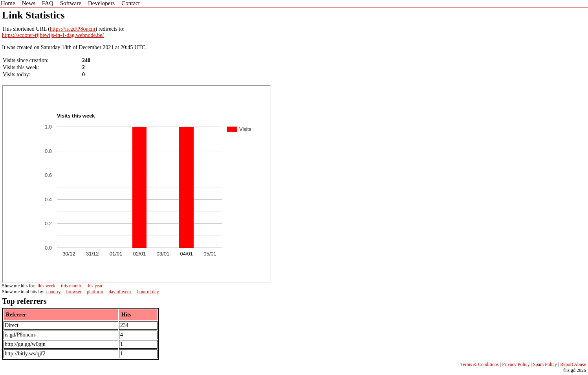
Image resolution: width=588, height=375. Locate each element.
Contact (131, 3)
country (54, 292)
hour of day (148, 292)
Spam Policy (545, 364)
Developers (101, 3)
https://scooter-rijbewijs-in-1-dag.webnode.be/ (53, 35)
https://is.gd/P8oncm (73, 29)
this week (47, 286)
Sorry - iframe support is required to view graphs (136, 184)
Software (71, 3)
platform (95, 292)
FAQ (48, 3)
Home (8, 3)
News (29, 3)
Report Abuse (573, 364)
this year (94, 286)
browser (74, 292)
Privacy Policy (516, 364)
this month (71, 286)
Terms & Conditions (480, 364)
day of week (120, 292)
